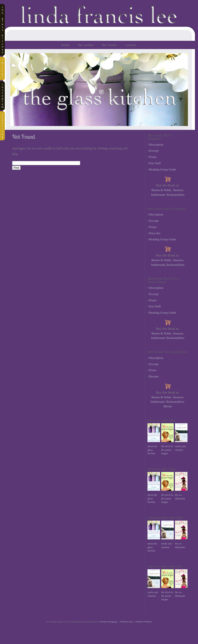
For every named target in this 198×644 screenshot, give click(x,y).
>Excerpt (153, 151)
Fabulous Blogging (108, 622)
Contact (131, 45)
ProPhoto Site (126, 622)
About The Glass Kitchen (152, 450)
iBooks (168, 406)
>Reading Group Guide (162, 169)
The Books (110, 45)
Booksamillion (175, 195)
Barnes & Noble (161, 190)
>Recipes (153, 376)
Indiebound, (158, 265)
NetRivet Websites (144, 622)
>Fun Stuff (154, 163)
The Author (86, 45)
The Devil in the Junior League (167, 450)
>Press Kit (154, 233)
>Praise (152, 157)
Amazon (178, 190)
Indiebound (158, 195)
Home (66, 45)
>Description (155, 145)
